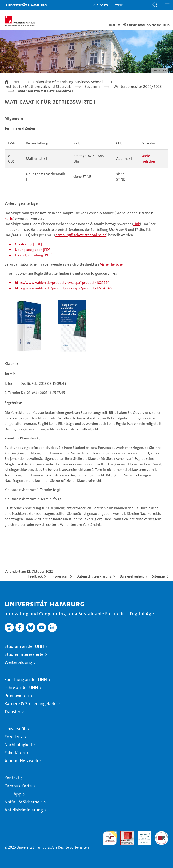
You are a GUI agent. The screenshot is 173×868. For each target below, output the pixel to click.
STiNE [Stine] (119, 5)
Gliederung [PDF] (28, 244)
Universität (15, 729)
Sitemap (158, 576)
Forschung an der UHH (26, 679)
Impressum (59, 576)
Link (137, 224)
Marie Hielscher (112, 264)
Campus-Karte (18, 786)
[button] (155, 5)
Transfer (12, 712)
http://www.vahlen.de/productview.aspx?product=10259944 (63, 283)
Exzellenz (14, 737)
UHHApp (13, 794)
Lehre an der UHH (21, 688)
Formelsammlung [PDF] (34, 255)
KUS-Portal (101, 5)
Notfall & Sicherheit (23, 802)
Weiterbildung (18, 662)
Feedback (35, 576)
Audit (125, 834)
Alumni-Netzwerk (21, 761)
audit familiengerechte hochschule (110, 838)
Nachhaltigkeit (18, 745)
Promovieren (17, 696)
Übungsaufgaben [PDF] (33, 250)
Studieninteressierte (24, 654)
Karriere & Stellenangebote (31, 704)
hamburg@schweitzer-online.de (81, 235)
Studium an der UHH (24, 646)
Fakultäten (15, 753)
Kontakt (12, 778)
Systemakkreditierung (162, 834)
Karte (9, 218)
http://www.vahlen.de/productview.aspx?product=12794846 (63, 288)
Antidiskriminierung (24, 810)
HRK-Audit (142, 836)
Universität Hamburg (26, 5)
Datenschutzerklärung (94, 576)
